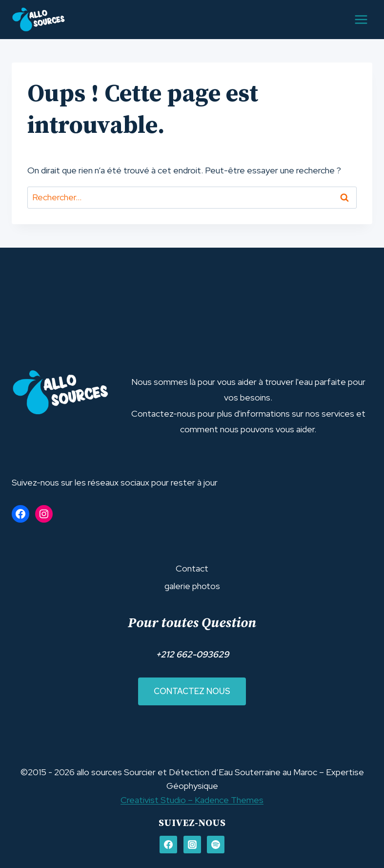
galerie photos (192, 586)
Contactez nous (192, 691)
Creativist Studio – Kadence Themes (192, 800)
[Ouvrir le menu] (361, 19)
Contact (192, 568)
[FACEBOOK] (168, 845)
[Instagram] (192, 845)
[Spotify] (216, 845)
